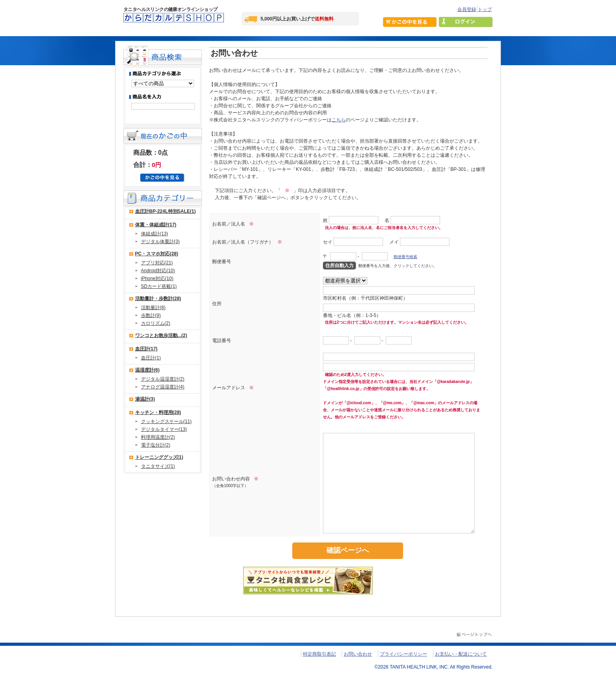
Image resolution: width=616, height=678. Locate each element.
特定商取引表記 (319, 654)
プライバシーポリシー (403, 654)
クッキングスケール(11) (166, 421)
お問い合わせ (358, 654)
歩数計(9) (151, 315)
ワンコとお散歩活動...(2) (161, 335)
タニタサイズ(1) (158, 466)
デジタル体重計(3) (160, 242)
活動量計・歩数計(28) (158, 299)
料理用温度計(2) (158, 437)
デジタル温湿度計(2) (163, 379)
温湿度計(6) (148, 370)
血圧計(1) (151, 358)
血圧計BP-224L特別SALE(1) (166, 211)
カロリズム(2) (156, 323)
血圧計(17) (146, 349)
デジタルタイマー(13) (164, 429)
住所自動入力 (339, 266)
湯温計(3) (145, 399)
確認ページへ (348, 550)
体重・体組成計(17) (156, 225)
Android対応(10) (158, 271)
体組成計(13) (155, 234)
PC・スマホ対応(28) (157, 254)
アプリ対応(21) (157, 263)
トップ (485, 9)
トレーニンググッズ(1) (159, 457)
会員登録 (467, 9)
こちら (339, 120)
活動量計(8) (153, 308)
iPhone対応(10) (157, 279)
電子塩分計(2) (156, 445)
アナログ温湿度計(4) (163, 387)
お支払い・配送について (461, 654)
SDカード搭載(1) (159, 286)
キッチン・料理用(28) (158, 412)
